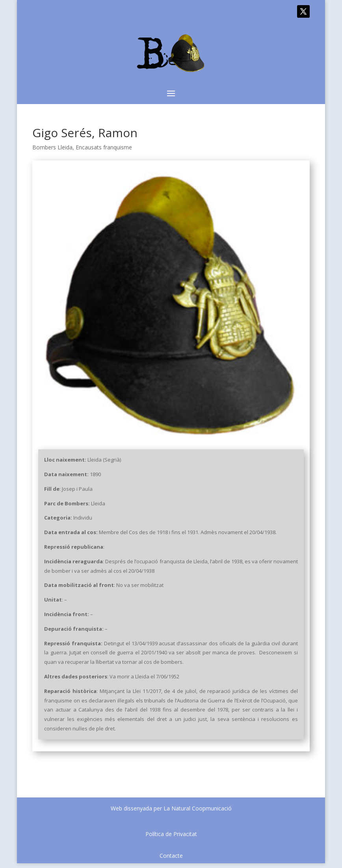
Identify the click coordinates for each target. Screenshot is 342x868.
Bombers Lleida (52, 147)
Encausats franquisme (104, 147)
